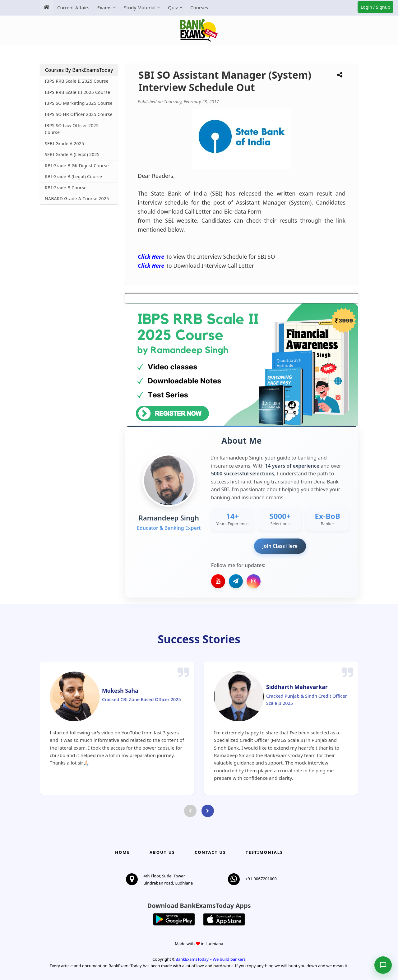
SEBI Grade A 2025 (64, 143)
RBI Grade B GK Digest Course (77, 166)
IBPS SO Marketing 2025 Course (79, 103)
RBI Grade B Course (66, 188)
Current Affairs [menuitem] (73, 7)
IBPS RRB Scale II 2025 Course (77, 81)
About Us (162, 853)
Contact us (210, 853)
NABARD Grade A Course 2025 (77, 199)
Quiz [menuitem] (173, 7)
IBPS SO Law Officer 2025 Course (72, 129)
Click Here (151, 257)
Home (123, 853)
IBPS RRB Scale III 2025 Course (77, 92)
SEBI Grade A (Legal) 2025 (72, 154)
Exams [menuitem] (104, 7)
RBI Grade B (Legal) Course (73, 176)
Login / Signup (375, 7)
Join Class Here (280, 546)
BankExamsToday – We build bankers (211, 960)
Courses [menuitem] (199, 7)
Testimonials (264, 853)
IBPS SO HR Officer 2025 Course (79, 114)
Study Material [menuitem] (140, 7)
